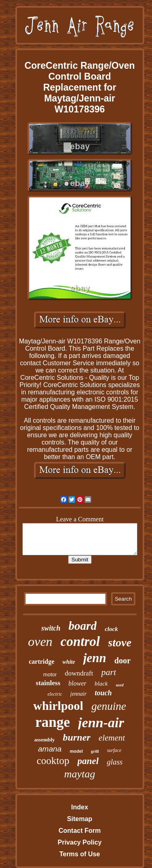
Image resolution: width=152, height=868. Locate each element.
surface (114, 750)
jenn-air (101, 723)
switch (51, 628)
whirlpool (58, 706)
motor (50, 674)
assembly (45, 740)
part (109, 672)
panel (88, 761)
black (101, 684)
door (122, 661)
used (120, 685)
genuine (108, 706)
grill (95, 751)
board (82, 626)
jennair (78, 694)
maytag (80, 774)
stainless (48, 683)
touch (103, 693)
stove (120, 643)
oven (40, 641)
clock (111, 629)
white (69, 662)
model (76, 751)
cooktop (53, 761)
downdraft (79, 673)
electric (55, 694)
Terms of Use (79, 854)
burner (77, 737)
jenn (95, 658)
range (53, 722)
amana (50, 749)
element (112, 738)
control (80, 641)
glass (115, 762)
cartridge (42, 662)
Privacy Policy (80, 842)
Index (80, 807)
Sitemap (79, 819)
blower (77, 683)
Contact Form (79, 831)
